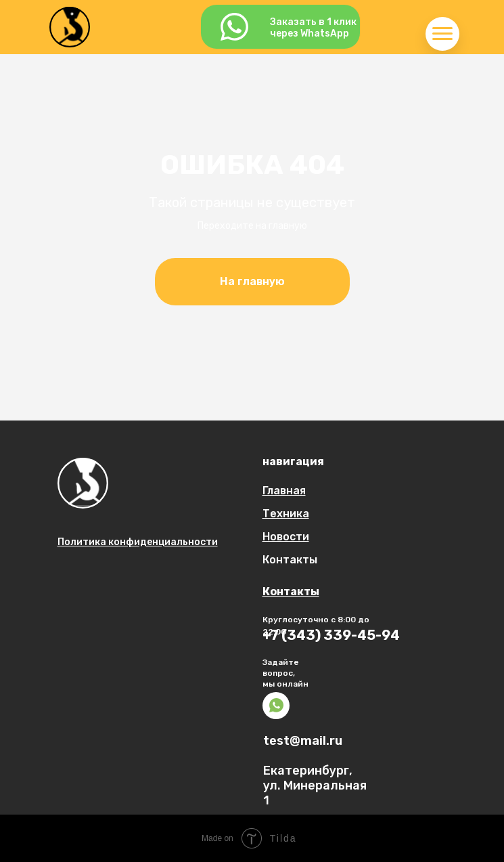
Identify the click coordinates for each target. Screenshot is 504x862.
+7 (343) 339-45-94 (331, 635)
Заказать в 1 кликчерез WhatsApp (313, 28)
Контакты (290, 560)
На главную (252, 281)
